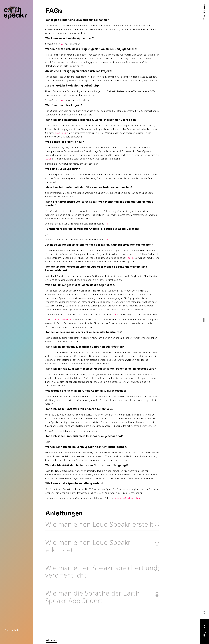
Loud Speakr (62, 133)
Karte (48, 159)
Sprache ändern (13, 630)
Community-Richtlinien (60, 320)
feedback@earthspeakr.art (128, 498)
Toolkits (131, 258)
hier (62, 44)
